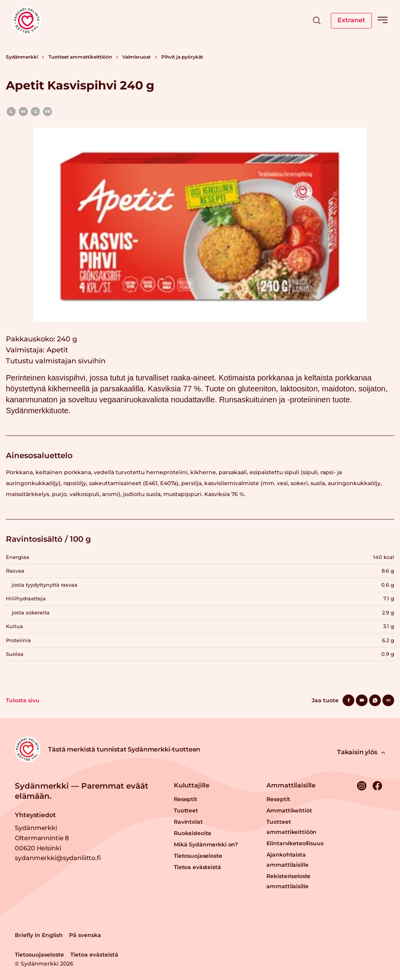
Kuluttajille (192, 785)
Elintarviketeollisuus (295, 843)
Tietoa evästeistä (197, 867)
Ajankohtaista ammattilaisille (287, 860)
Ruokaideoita (193, 833)
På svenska (85, 935)
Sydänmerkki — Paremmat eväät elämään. (81, 791)
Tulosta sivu (23, 700)
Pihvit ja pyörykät (182, 57)
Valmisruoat (137, 57)
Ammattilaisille (291, 785)
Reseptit (186, 799)
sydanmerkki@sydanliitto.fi (58, 858)
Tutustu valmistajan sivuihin (56, 361)
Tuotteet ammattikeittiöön (80, 57)
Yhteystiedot (35, 815)
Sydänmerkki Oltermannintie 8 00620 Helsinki (42, 838)
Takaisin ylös (361, 752)
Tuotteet (186, 810)
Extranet (351, 20)
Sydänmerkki (22, 57)
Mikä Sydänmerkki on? (206, 844)
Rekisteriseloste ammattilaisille (288, 881)
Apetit (57, 350)
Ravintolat (188, 822)
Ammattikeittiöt (289, 810)
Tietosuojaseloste (198, 856)
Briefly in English (39, 935)
